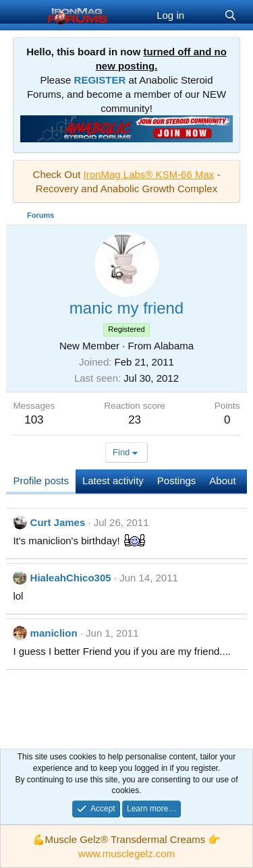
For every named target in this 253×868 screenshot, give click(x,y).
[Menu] (25, 16)
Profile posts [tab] (41, 481)
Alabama (174, 346)
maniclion (54, 633)
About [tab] (222, 481)
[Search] (230, 15)
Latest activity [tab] (113, 481)
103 (34, 420)
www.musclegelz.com (126, 853)
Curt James (58, 522)
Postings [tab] (177, 481)
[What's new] (204, 15)
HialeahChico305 (71, 578)
